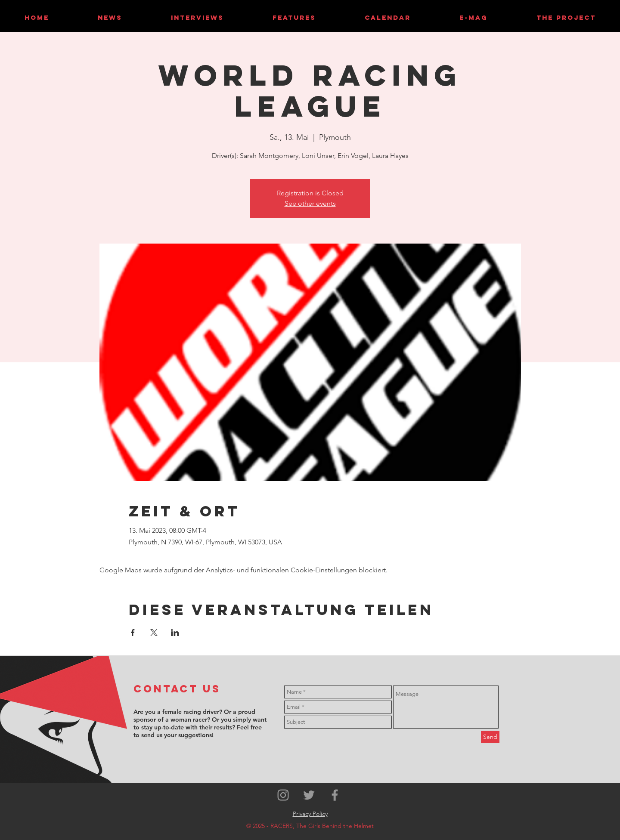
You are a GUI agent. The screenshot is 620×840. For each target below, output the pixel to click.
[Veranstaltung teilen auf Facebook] (133, 633)
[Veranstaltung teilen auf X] (154, 633)
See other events (310, 203)
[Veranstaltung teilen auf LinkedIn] (175, 633)
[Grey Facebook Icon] (335, 795)
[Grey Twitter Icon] (309, 795)
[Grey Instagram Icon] (283, 795)
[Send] (490, 737)
